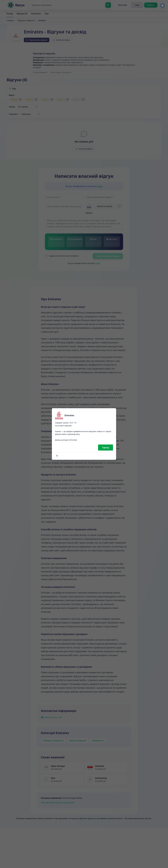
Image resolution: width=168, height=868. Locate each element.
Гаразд (106, 448)
